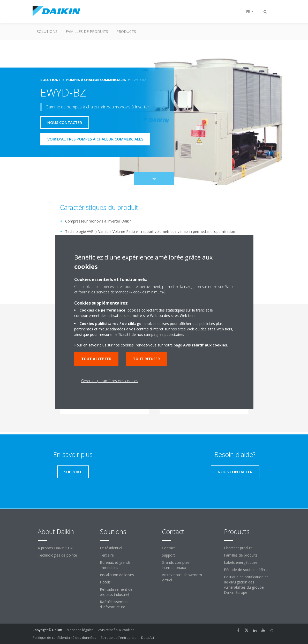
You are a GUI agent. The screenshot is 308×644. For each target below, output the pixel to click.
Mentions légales (80, 630)
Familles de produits (87, 31)
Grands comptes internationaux (176, 565)
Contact (168, 548)
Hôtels (105, 582)
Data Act (148, 638)
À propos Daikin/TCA (55, 548)
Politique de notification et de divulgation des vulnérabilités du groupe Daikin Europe (246, 585)
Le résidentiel (111, 548)
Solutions (47, 31)
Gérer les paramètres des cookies (110, 381)
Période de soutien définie (246, 570)
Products (126, 31)
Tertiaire (107, 555)
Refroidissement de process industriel (116, 592)
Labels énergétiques (241, 562)
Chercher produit (238, 548)
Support (168, 555)
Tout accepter (96, 359)
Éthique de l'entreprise (119, 638)
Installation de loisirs (117, 575)
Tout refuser (146, 359)
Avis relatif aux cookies (116, 630)
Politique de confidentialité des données (64, 638)
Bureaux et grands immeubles (115, 565)
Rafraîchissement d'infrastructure (114, 604)
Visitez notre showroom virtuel (182, 577)
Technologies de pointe (57, 555)
